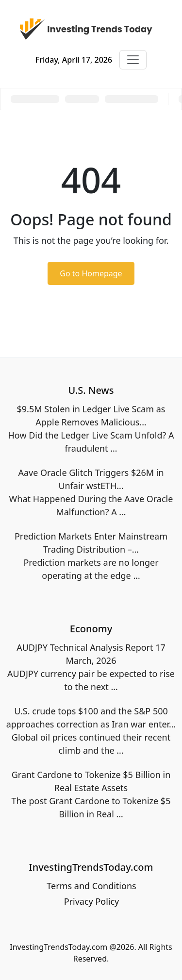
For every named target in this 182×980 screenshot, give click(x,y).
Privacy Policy (92, 901)
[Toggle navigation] (133, 60)
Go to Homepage (91, 273)
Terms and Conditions (91, 886)
